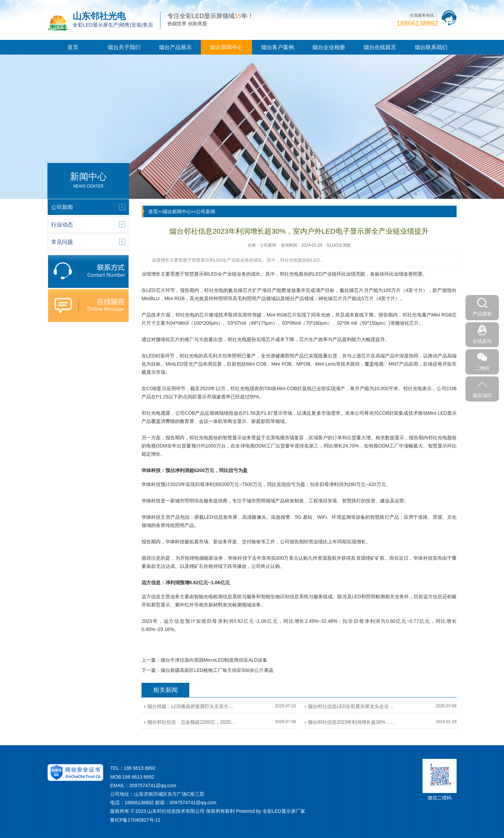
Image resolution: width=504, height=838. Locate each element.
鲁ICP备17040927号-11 (135, 820)
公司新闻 (206, 211)
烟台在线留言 (380, 47)
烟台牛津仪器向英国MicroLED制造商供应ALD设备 (214, 660)
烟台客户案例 (278, 47)
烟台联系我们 (431, 47)
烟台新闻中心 (226, 47)
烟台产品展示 (175, 47)
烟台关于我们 (124, 47)
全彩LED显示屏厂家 (284, 811)
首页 (73, 47)
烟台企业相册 (329, 47)
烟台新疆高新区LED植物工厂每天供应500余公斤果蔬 (217, 670)
